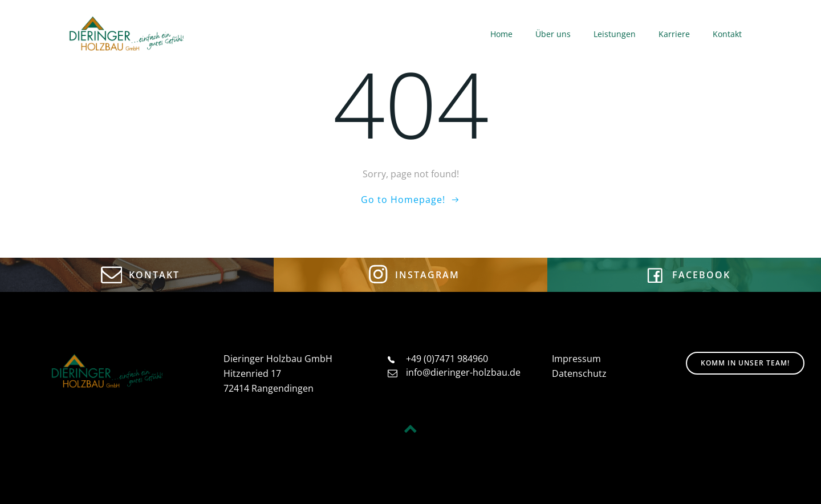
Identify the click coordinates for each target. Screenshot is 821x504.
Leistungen (615, 34)
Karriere (674, 34)
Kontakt (727, 34)
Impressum (576, 359)
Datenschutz (579, 373)
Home (501, 34)
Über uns (553, 34)
